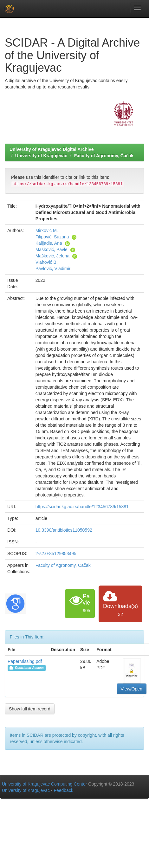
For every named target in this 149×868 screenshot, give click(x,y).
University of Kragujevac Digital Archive (52, 149)
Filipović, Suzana (52, 237)
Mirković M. (47, 230)
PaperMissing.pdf (25, 661)
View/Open (132, 689)
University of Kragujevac (41, 156)
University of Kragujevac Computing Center (44, 784)
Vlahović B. (47, 262)
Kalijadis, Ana (49, 243)
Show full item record (30, 709)
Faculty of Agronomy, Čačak (104, 156)
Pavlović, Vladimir (53, 269)
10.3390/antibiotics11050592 (64, 530)
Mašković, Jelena (52, 256)
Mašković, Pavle (52, 249)
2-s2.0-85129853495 (56, 554)
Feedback (63, 790)
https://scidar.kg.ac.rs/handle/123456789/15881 (82, 507)
